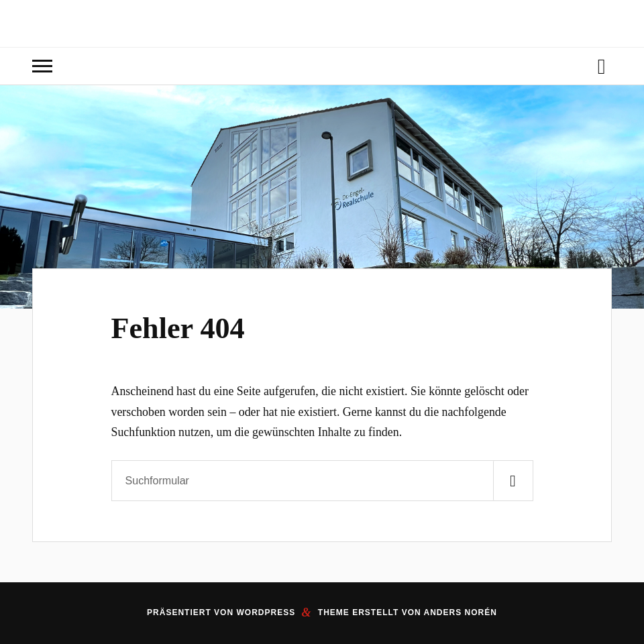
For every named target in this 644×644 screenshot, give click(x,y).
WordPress (266, 612)
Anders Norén (461, 612)
